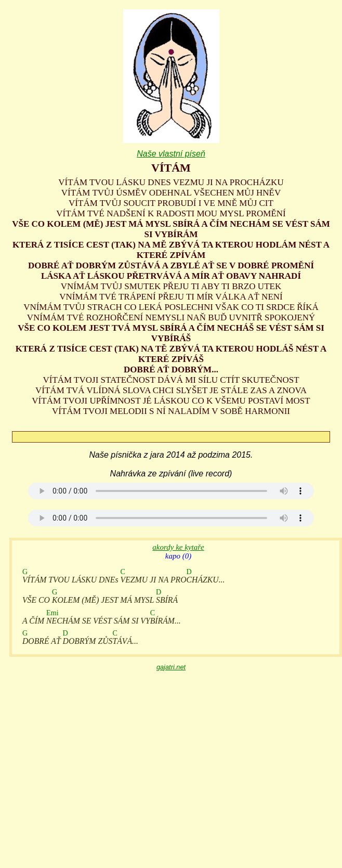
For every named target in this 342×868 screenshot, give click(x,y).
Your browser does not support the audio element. (171, 491)
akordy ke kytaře (178, 547)
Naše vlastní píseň (171, 154)
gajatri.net (171, 667)
